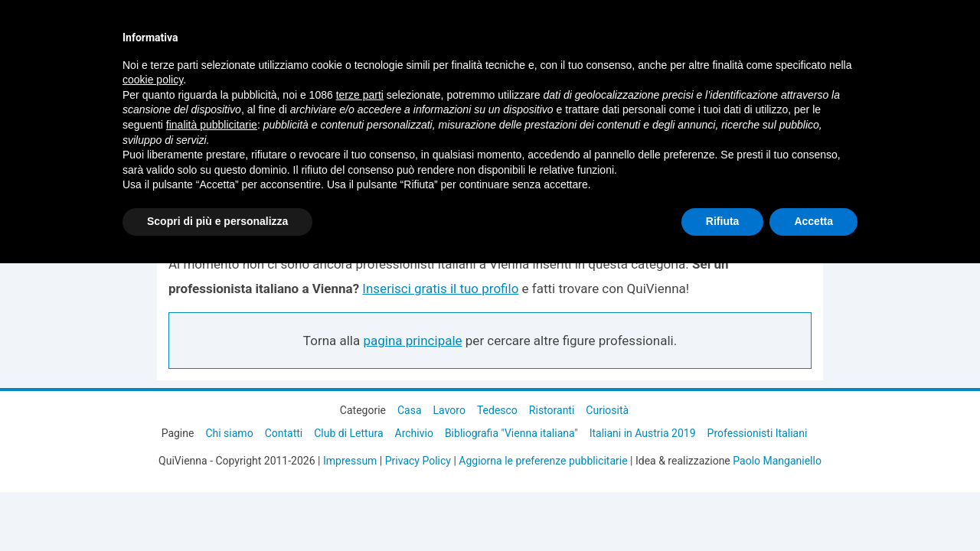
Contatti (284, 433)
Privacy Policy (418, 461)
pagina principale (412, 341)
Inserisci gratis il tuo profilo (440, 289)
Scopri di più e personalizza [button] (217, 221)
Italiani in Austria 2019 (643, 433)
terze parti (360, 95)
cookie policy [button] (153, 80)
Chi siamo (229, 433)
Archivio (414, 433)
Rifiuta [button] (723, 221)
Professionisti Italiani (758, 433)
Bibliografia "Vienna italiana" (511, 433)
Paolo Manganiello (777, 461)
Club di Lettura (348, 433)
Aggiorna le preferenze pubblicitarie (543, 461)
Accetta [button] (813, 221)
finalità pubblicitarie (212, 125)
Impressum (350, 461)
